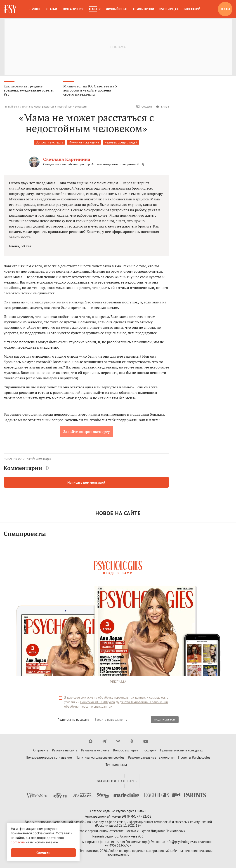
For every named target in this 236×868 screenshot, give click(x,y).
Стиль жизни (144, 9)
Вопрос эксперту (125, 751)
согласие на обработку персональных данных (113, 698)
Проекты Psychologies (194, 758)
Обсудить (144, 108)
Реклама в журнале (95, 751)
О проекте (41, 751)
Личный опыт (117, 9)
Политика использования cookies (100, 758)
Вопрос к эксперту (49, 143)
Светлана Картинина (67, 160)
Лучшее (35, 9)
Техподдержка (116, 766)
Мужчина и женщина (84, 143)
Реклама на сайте (65, 751)
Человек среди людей (121, 143)
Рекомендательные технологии (151, 758)
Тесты (225, 9)
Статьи (52, 9)
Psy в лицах (169, 9)
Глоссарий (192, 9)
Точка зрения (73, 9)
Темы (93, 9)
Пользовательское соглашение (49, 758)
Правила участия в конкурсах (182, 751)
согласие (18, 842)
